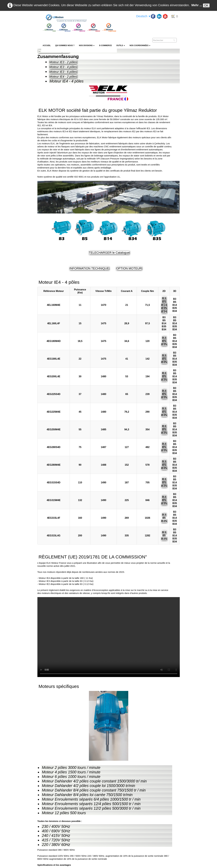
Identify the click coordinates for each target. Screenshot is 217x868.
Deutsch (144, 16)
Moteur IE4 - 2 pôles (63, 77)
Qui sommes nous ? (65, 45)
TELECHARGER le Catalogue (109, 253)
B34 (164, 312)
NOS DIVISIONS (87, 45)
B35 (164, 308)
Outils (121, 45)
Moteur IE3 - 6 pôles (63, 72)
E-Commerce (105, 45)
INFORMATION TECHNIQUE (89, 268)
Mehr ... (197, 5)
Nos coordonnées (140, 45)
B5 (164, 302)
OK (206, 5)
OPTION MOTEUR (129, 268)
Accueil (47, 45)
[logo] (79, 18)
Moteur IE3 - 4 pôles (63, 67)
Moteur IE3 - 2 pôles (63, 62)
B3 (164, 298)
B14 (164, 305)
